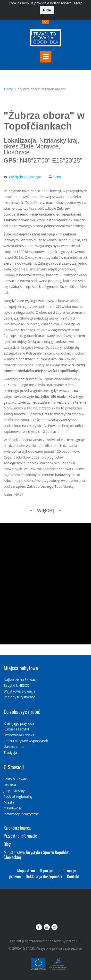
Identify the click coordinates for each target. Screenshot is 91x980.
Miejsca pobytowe (21, 668)
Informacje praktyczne (21, 814)
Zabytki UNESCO (17, 685)
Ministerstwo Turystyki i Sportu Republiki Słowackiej (37, 855)
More (78, 3)
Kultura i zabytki (16, 729)
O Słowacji (14, 767)
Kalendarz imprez (17, 828)
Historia (10, 785)
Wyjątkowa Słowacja (20, 691)
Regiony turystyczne (19, 697)
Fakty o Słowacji (16, 779)
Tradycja (10, 752)
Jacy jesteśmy (14, 791)
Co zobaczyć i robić (22, 711)
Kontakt (73, 876)
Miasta (9, 802)
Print (57, 177)
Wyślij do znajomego (25, 177)
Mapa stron (26, 870)
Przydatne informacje (20, 836)
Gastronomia (14, 747)
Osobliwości (13, 808)
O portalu (47, 870)
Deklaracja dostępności (44, 876)
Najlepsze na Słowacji (21, 680)
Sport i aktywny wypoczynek (26, 741)
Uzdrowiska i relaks (19, 735)
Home (9, 89)
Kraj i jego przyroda (19, 723)
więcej (45, 510)
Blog (7, 844)
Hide (47, 10)
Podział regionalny (18, 796)
